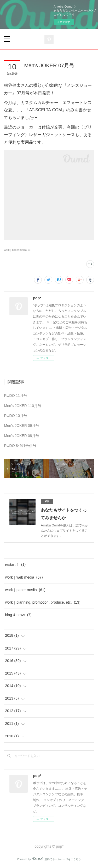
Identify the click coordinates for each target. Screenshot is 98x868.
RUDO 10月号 (16, 416)
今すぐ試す (64, 22)
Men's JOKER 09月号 (22, 426)
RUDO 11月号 (16, 396)
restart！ (15, 564)
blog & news (18, 615)
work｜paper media (25, 590)
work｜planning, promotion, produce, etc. (43, 602)
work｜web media (24, 577)
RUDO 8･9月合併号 (20, 446)
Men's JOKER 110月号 (23, 406)
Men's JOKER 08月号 (22, 436)
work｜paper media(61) (18, 250)
